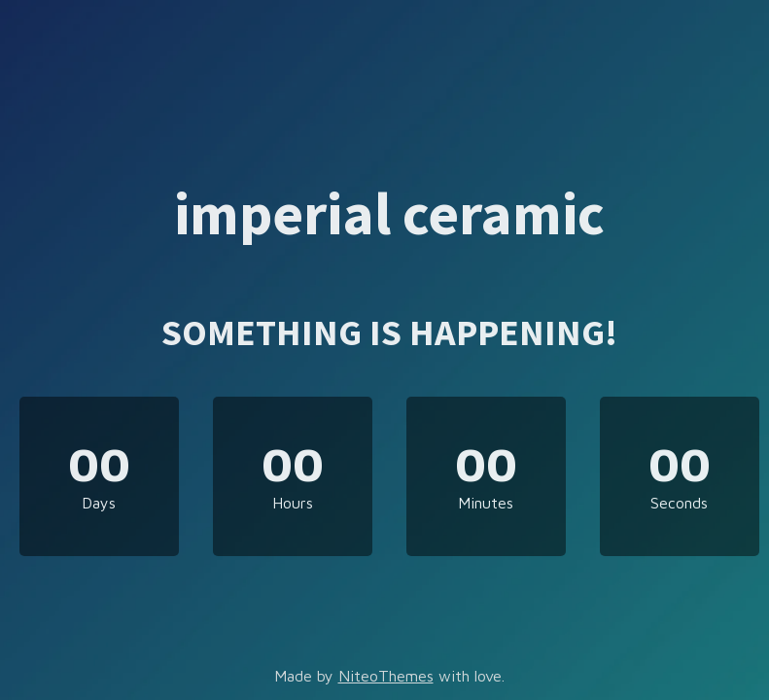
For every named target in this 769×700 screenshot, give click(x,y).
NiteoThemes (386, 676)
